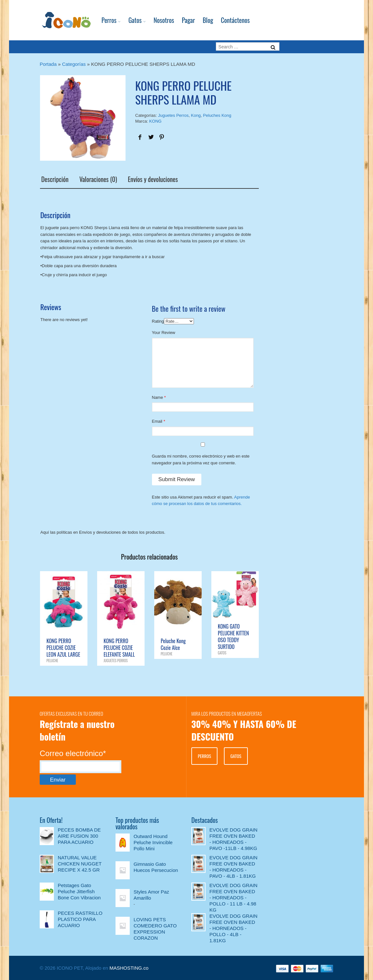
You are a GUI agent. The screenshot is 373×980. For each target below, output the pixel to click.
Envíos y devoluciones (152, 179)
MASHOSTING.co (129, 967)
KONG (155, 121)
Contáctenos (229, 20)
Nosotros (157, 20)
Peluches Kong (217, 115)
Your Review (164, 332)
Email (157, 421)
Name (158, 397)
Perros (102, 20)
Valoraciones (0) (97, 179)
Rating (158, 321)
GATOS (236, 755)
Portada (48, 64)
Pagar (181, 20)
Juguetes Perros (173, 115)
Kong (196, 115)
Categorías (74, 64)
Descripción (54, 179)
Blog (201, 20)
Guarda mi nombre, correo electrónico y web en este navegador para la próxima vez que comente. (201, 459)
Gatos (128, 20)
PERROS (204, 755)
